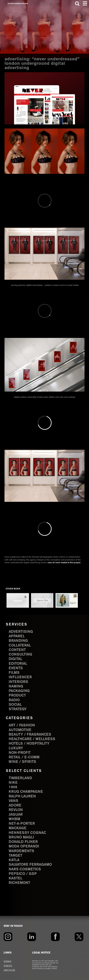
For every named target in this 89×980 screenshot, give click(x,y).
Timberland (20, 778)
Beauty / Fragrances (30, 735)
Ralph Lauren (22, 796)
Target (16, 856)
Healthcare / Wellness (32, 739)
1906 (13, 787)
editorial (18, 664)
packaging (19, 691)
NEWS (8, 962)
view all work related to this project (64, 563)
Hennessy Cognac (27, 833)
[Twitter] (79, 937)
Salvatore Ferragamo (30, 865)
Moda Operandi (24, 846)
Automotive (20, 730)
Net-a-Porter (22, 824)
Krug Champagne (26, 792)
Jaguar (16, 815)
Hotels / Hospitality (29, 744)
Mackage (18, 828)
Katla (14, 860)
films (14, 673)
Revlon (16, 810)
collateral (20, 645)
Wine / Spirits (22, 762)
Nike (13, 783)
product (17, 695)
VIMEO (8, 966)
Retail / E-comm (24, 757)
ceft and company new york (18, 4)
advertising (21, 632)
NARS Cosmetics (25, 869)
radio (14, 700)
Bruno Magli (21, 837)
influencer (20, 677)
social (15, 705)
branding (18, 641)
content (17, 650)
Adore (15, 805)
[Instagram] (8, 937)
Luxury (16, 748)
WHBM (14, 819)
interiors (18, 682)
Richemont (19, 883)
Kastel (16, 878)
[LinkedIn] (32, 937)
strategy (18, 709)
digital (15, 659)
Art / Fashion (22, 725)
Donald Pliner (23, 842)
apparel (17, 636)
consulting (20, 654)
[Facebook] (55, 937)
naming (16, 686)
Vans (13, 801)
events (16, 668)
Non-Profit (20, 753)
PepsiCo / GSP (23, 874)
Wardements (21, 851)
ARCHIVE (9, 971)
